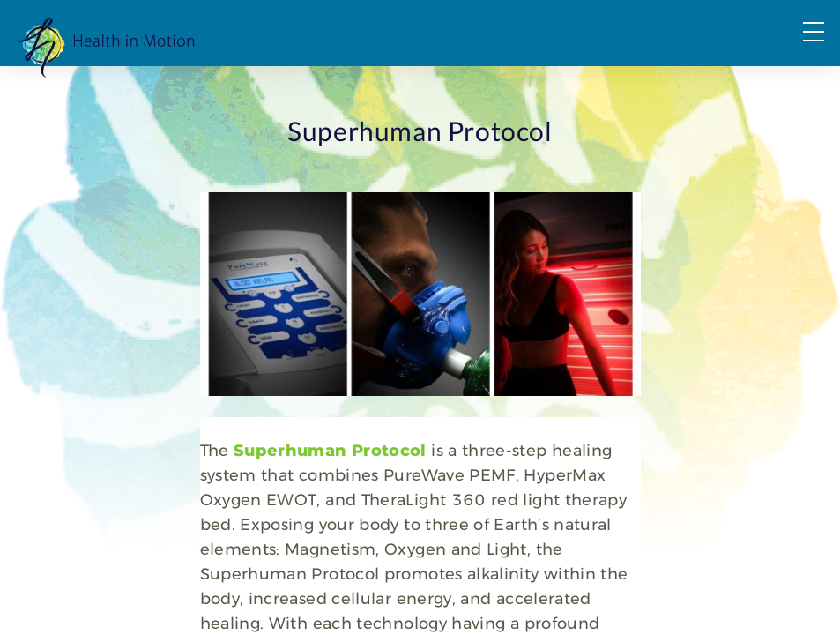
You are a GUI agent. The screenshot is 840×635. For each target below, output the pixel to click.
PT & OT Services (296, 88)
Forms (796, 56)
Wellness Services (446, 88)
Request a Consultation (725, 88)
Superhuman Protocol (233, 560)
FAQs (713, 56)
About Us (572, 88)
